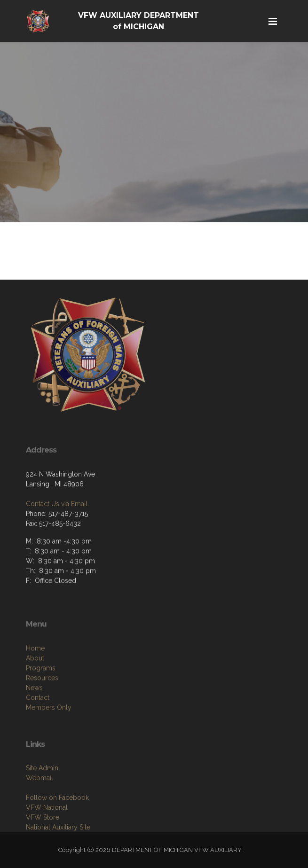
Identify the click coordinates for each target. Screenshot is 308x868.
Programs (41, 699)
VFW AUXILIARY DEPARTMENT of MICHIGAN (138, 21)
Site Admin (42, 796)
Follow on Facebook (57, 826)
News (34, 719)
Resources (42, 709)
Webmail (39, 806)
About (35, 689)
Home (35, 679)
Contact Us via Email (57, 529)
